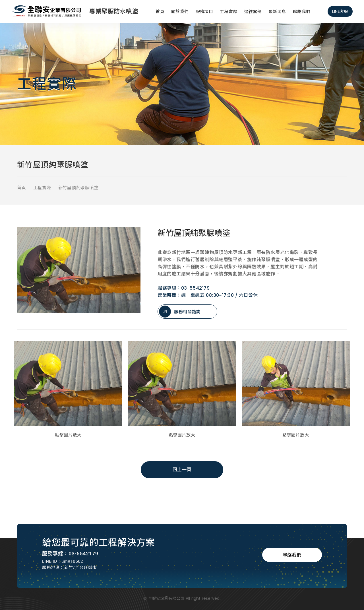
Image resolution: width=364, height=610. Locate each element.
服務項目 (204, 12)
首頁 (160, 12)
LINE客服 (340, 11)
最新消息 (277, 12)
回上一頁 (182, 470)
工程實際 (229, 12)
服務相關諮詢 (180, 312)
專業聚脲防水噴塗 (114, 11)
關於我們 (180, 12)
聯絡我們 (302, 12)
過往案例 (253, 12)
